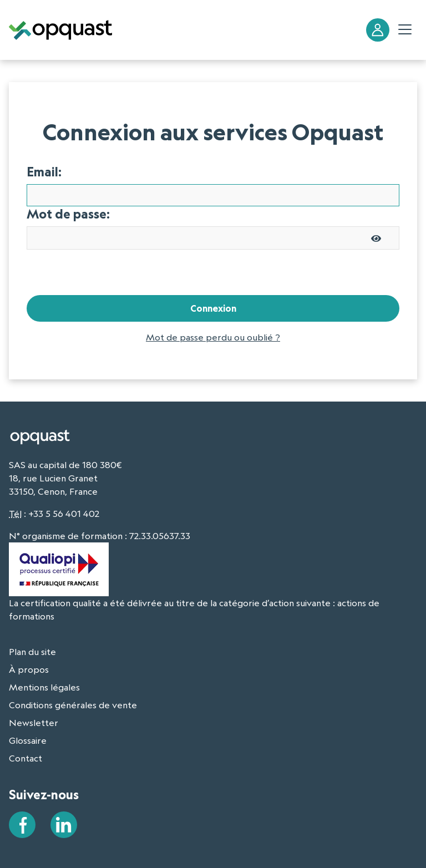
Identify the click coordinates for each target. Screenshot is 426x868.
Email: (44, 172)
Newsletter (34, 723)
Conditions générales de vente (73, 705)
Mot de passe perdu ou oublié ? (213, 337)
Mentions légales (44, 687)
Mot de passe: (68, 214)
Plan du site (32, 652)
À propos (29, 669)
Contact (26, 758)
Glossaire (28, 740)
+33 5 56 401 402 (64, 514)
